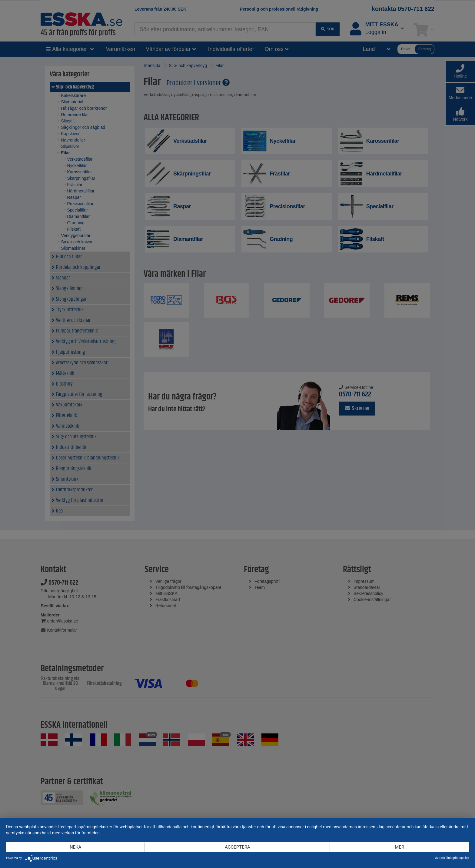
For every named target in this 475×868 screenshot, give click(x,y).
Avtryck (440, 858)
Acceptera (237, 847)
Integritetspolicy (458, 858)
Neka (75, 847)
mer (399, 847)
